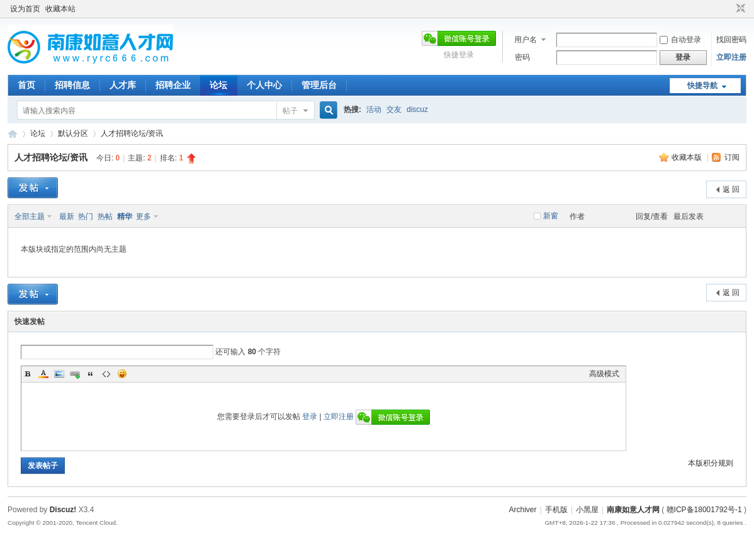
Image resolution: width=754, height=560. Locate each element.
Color (43, 374)
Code (106, 374)
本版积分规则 (711, 463)
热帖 (105, 216)
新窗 (551, 216)
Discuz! (63, 510)
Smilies (122, 374)
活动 (374, 109)
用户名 (526, 40)
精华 (125, 216)
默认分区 (73, 133)
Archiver (523, 510)
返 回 (731, 189)
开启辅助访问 (729, 9)
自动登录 (680, 40)
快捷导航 (702, 86)
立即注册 (731, 57)
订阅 (732, 157)
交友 (394, 109)
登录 (310, 417)
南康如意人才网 (13, 134)
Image (59, 374)
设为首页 (25, 9)
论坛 (218, 85)
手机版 (556, 510)
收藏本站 (60, 9)
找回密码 (731, 40)
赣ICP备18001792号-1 (704, 510)
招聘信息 (72, 85)
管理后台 (319, 85)
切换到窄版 (739, 9)
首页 (26, 85)
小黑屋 (587, 510)
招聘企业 (173, 85)
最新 (67, 216)
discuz (417, 109)
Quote (91, 374)
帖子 (290, 111)
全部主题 (30, 216)
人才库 (123, 85)
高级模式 (604, 374)
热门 (86, 216)
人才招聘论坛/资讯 (132, 133)
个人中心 (264, 85)
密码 (522, 57)
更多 (143, 216)
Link (75, 374)
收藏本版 (688, 157)
